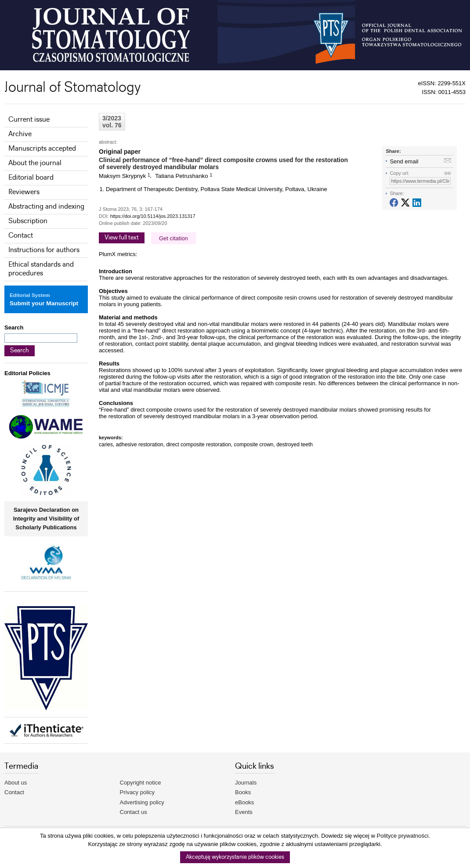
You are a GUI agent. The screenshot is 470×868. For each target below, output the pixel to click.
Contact (21, 236)
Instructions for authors (44, 250)
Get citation (174, 238)
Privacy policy (137, 792)
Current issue (29, 120)
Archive (20, 134)
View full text (122, 238)
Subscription (28, 221)
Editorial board (31, 178)
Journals (246, 783)
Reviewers (24, 192)
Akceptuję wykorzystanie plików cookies (235, 857)
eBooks (244, 802)
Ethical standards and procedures (41, 269)
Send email (404, 161)
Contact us (134, 812)
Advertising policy (142, 802)
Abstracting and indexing (46, 207)
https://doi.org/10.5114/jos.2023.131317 (153, 216)
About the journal (35, 163)
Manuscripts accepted (42, 149)
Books (243, 792)
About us (16, 783)
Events (244, 812)
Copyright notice (141, 783)
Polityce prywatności (403, 836)
